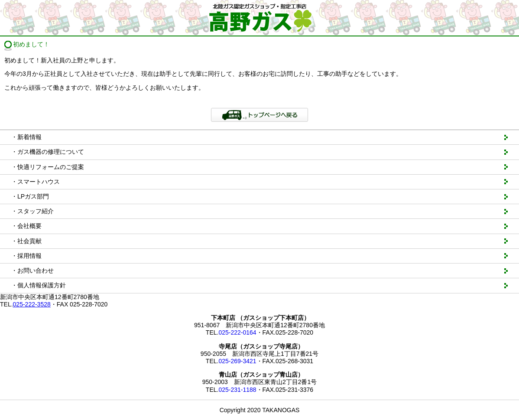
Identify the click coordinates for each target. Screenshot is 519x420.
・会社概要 (26, 226)
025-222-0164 (237, 332)
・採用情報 (26, 256)
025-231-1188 (237, 390)
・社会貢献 (26, 241)
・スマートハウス (36, 182)
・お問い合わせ (32, 270)
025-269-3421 (237, 361)
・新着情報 (26, 137)
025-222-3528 (32, 304)
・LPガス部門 (30, 196)
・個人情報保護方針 (39, 285)
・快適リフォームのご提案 (48, 167)
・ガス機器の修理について (48, 152)
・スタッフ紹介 (32, 211)
